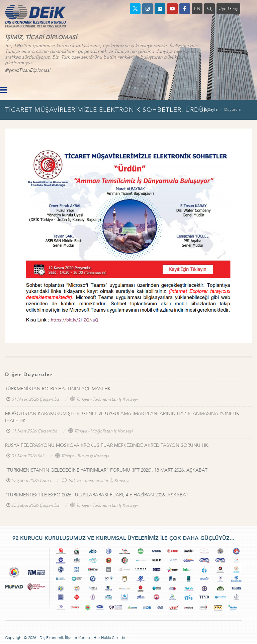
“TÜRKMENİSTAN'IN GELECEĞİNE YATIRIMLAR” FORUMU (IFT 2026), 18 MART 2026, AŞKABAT (106, 470)
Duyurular (233, 109)
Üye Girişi (228, 9)
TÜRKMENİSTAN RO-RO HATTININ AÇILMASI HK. (59, 389)
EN (197, 9)
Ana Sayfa (209, 109)
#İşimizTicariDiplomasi (28, 70)
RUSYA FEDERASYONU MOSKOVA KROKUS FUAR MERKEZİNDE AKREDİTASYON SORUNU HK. (107, 445)
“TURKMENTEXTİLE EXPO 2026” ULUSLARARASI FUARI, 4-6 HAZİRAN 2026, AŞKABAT (97, 495)
